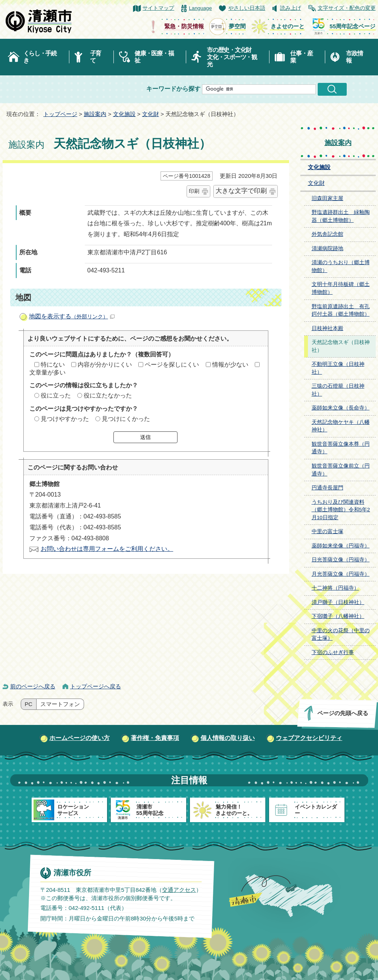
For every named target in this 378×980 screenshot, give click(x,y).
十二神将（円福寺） (335, 588)
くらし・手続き (40, 57)
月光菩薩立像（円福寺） (341, 574)
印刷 (194, 191)
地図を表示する (72, 316)
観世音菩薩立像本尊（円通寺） (341, 448)
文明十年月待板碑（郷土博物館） (341, 288)
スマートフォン (60, 704)
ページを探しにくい (172, 365)
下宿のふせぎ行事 (333, 652)
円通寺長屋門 (327, 488)
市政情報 (354, 57)
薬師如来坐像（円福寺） (341, 546)
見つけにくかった (126, 419)
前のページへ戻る (33, 686)
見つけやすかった (65, 419)
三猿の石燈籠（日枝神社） (338, 390)
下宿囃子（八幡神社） (338, 616)
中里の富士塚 (327, 531)
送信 (145, 437)
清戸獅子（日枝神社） (338, 602)
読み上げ (291, 8)
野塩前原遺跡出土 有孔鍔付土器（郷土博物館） (341, 310)
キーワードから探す (173, 89)
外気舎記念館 (327, 234)
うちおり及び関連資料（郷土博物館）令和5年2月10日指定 (341, 510)
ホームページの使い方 (80, 738)
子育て (96, 57)
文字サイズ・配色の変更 (347, 8)
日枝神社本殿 (327, 328)
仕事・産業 (301, 57)
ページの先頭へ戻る (342, 713)
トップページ (60, 114)
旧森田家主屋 (327, 198)
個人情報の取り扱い (228, 738)
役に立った (56, 395)
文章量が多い (47, 372)
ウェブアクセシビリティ (309, 738)
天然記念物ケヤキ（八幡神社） (341, 426)
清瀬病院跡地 (327, 248)
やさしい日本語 (247, 8)
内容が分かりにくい (105, 365)
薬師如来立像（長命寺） (341, 408)
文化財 (151, 114)
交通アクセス (179, 890)
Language (200, 8)
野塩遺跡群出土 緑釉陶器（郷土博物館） (341, 216)
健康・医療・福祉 (154, 57)
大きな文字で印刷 (241, 191)
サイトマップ (158, 8)
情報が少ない (230, 365)
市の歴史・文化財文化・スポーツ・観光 (232, 57)
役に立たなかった (108, 395)
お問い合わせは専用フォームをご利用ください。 (107, 549)
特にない (53, 365)
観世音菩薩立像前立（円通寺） (341, 470)
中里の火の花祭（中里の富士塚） (341, 634)
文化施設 (124, 114)
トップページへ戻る (96, 686)
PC (29, 704)
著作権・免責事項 (155, 738)
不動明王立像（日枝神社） (338, 368)
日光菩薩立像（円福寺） (341, 560)
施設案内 (95, 114)
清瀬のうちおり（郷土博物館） (341, 266)
